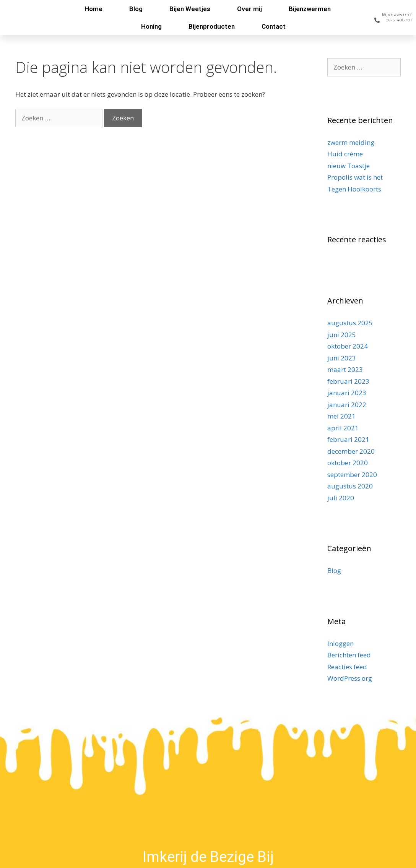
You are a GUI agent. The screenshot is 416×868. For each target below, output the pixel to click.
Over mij (249, 9)
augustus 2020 (350, 486)
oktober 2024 (348, 346)
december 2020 (351, 451)
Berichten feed (349, 655)
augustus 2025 (350, 323)
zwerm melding (351, 142)
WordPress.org (350, 678)
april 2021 (343, 428)
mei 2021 (341, 416)
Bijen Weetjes (190, 9)
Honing (151, 26)
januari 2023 (347, 393)
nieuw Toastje (349, 166)
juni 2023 (342, 358)
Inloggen (340, 643)
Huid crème (345, 154)
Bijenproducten (212, 26)
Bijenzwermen (310, 9)
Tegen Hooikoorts (354, 189)
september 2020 (352, 475)
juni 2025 (342, 335)
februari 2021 (348, 439)
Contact (274, 26)
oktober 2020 (348, 463)
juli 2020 (341, 498)
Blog (136, 9)
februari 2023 (348, 381)
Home (93, 9)
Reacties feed (347, 667)
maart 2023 (345, 369)
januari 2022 (347, 405)
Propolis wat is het (355, 177)
